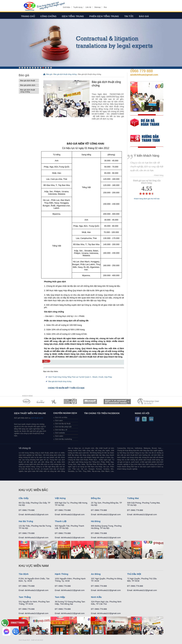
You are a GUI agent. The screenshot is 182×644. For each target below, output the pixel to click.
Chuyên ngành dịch (65, 413)
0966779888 (18, 623)
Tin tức (129, 16)
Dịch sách (59, 420)
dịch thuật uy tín (37, 418)
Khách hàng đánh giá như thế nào (147, 199)
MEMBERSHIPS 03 (54, 401)
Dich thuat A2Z (24, 640)
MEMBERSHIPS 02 (41, 401)
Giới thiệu (67, 7)
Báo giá (144, 16)
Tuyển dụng (78, 7)
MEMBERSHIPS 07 (149, 401)
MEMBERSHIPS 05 (90, 401)
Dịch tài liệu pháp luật (63, 427)
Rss (105, 7)
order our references (148, 139)
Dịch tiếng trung (73, 16)
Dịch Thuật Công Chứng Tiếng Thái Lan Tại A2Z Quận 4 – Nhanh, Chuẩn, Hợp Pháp (80, 377)
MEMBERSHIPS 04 (70, 401)
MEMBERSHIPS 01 (26, 401)
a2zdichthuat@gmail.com (144, 75)
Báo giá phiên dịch (29, 85)
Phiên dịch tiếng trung (104, 16)
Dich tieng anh (29, 7)
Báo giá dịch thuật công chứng (29, 91)
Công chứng (48, 16)
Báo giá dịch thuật (29, 81)
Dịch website (60, 433)
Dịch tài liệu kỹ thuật (63, 424)
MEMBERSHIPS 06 (117, 401)
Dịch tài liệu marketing (64, 439)
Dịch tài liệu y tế (61, 430)
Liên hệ (88, 7)
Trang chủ (28, 16)
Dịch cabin (59, 436)
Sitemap (97, 7)
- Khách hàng (158, 175)
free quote (145, 125)
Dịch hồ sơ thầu (61, 417)
